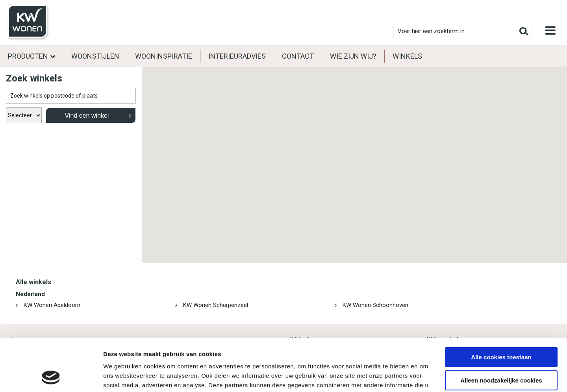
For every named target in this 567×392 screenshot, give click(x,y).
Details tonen (122, 376)
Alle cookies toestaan (501, 308)
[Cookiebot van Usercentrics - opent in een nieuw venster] (51, 377)
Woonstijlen (95, 56)
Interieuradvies (237, 56)
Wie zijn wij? (353, 56)
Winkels (407, 56)
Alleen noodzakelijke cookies (501, 331)
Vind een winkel (87, 116)
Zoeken (524, 31)
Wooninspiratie (164, 56)
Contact (298, 56)
